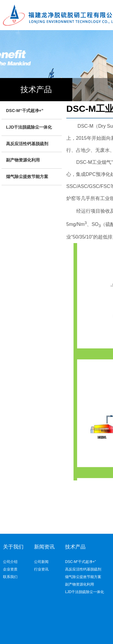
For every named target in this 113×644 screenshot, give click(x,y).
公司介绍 (10, 562)
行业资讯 (41, 569)
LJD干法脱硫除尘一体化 (29, 127)
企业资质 (10, 569)
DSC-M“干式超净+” (25, 111)
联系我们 (10, 577)
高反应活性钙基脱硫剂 (27, 144)
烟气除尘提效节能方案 (27, 177)
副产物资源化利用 (23, 160)
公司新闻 (41, 562)
